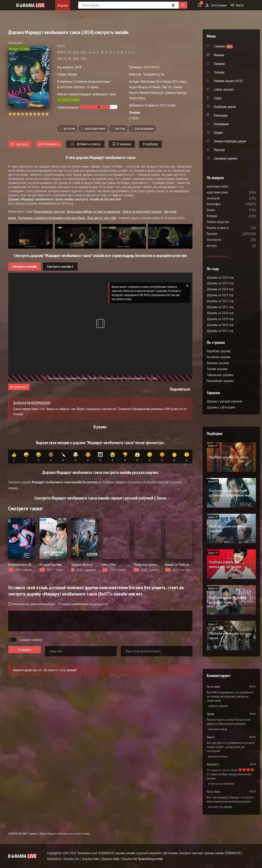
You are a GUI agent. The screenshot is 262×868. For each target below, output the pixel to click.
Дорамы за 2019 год (220, 319)
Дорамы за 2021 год (220, 307)
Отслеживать (49, 144)
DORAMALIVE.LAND (17, 834)
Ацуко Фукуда (138, 87)
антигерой (225, 198)
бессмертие (226, 240)
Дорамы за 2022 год (220, 301)
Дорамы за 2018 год (220, 325)
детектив (69, 128)
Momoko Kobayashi (152, 92)
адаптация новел (230, 186)
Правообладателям (150, 859)
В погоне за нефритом (221, 784)
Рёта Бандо (164, 81)
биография (226, 204)
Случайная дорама (226, 158)
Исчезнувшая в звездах (49, 211)
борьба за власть (230, 228)
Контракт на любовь (220, 807)
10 (47, 114)
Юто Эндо (180, 81)
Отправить (25, 650)
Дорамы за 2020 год (220, 313)
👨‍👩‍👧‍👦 (100, 457)
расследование (144, 128)
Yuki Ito (167, 87)
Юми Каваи (148, 81)
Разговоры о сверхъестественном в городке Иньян (52, 218)
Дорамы (63, 5)
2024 (78, 67)
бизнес (223, 210)
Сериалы (33, 834)
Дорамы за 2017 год (220, 331)
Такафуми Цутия (154, 74)
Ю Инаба (155, 87)
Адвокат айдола (218, 706)
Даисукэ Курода (176, 92)
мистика (120, 128)
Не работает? (19, 387)
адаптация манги (95, 128)
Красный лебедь (218, 729)
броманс (224, 234)
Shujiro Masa (137, 98)
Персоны (219, 150)
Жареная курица (218, 756)
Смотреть (20, 144)
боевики (224, 216)
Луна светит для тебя (102, 218)
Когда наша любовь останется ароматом (94, 211)
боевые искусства (230, 222)
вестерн (224, 246)
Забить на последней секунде (142, 211)
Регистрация (216, 5)
